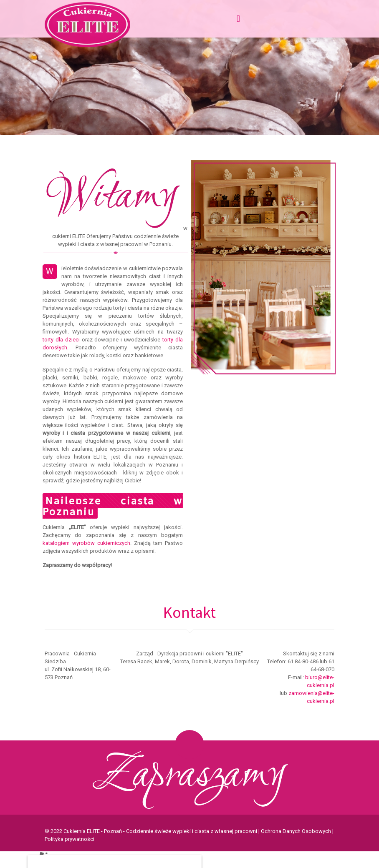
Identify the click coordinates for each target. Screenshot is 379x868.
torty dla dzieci (57, 340)
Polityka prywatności (69, 839)
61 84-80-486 (303, 661)
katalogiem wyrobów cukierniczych (82, 543)
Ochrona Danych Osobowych (296, 831)
